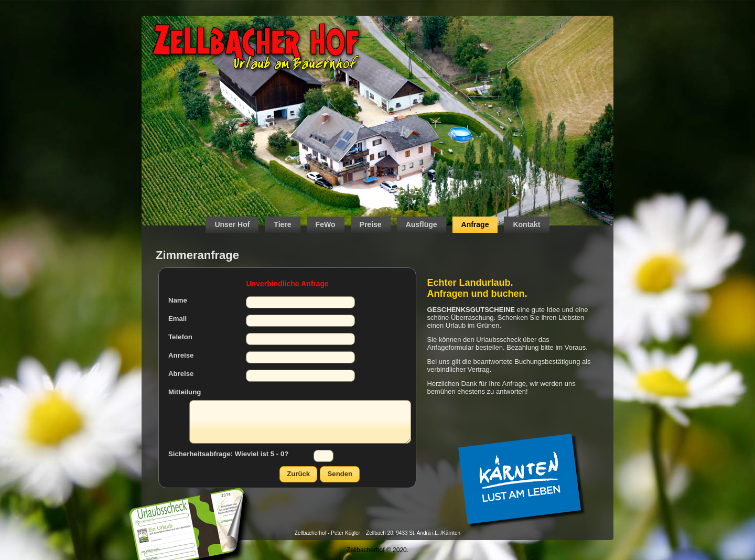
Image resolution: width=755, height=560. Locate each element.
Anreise (181, 355)
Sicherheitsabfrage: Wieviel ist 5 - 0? (228, 454)
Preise (371, 224)
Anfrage (475, 224)
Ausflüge (422, 224)
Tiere (282, 224)
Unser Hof (232, 224)
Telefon (180, 337)
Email (177, 319)
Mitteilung (185, 392)
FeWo (326, 224)
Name (178, 300)
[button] (298, 474)
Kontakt (526, 224)
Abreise (181, 374)
